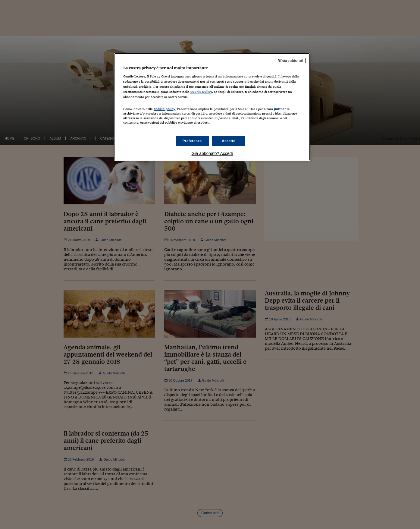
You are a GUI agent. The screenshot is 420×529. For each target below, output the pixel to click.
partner (280, 109)
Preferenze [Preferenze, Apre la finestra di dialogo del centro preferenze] (192, 141)
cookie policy (201, 92)
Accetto (229, 141)
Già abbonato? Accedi (212, 153)
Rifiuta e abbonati (290, 61)
